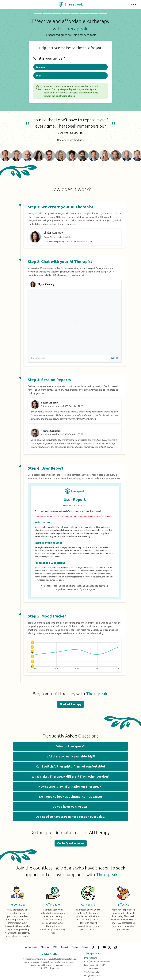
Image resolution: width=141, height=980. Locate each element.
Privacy (85, 947)
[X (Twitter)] (110, 947)
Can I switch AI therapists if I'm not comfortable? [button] (71, 766)
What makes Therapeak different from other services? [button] (71, 776)
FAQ (55, 947)
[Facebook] (99, 947)
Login (133, 4)
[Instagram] (115, 947)
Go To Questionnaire (71, 843)
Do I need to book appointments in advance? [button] (71, 796)
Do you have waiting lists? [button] (70, 807)
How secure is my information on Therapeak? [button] (70, 786)
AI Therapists (31, 947)
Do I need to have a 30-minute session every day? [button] (71, 817)
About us (45, 947)
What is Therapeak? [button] (70, 746)
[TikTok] (93, 947)
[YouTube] (104, 947)
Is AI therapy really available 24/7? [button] (71, 756)
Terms (75, 947)
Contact (65, 947)
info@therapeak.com (93, 976)
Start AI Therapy (70, 704)
